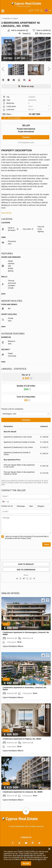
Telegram (41, 506)
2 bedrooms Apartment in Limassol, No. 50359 (23, 792)
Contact (26, 137)
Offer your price (45, 34)
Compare (26, 420)
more (3, 294)
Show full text (6, 213)
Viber (31, 506)
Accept (26, 863)
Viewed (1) (26, 34)
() (32, 10)
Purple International (26, 132)
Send (46, 544)
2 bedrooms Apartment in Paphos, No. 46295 (22, 739)
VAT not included (14, 118)
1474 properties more (26, 143)
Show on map (27, 86)
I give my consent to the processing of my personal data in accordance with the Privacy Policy (27, 537)
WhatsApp (21, 506)
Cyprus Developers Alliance (13, 646)
